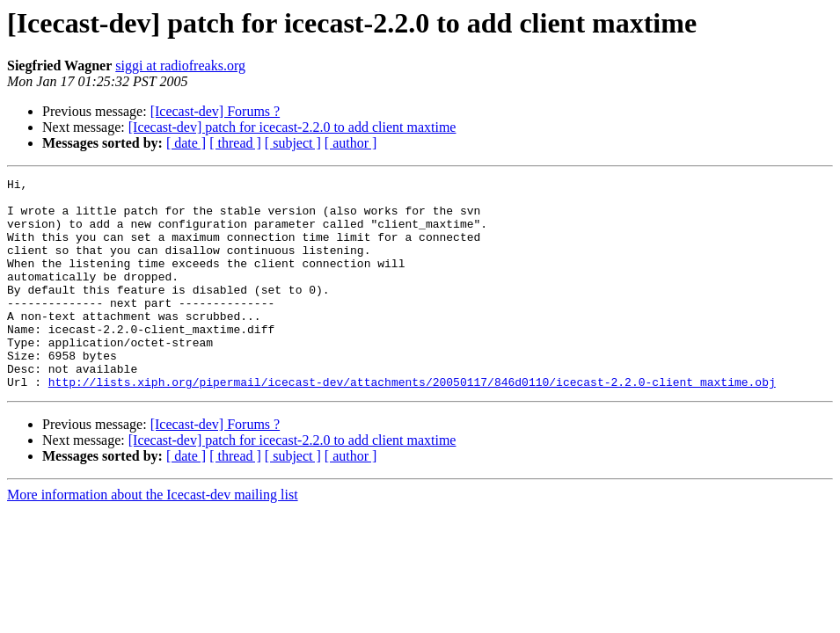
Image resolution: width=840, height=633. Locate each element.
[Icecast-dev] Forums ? (215, 111)
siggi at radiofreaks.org (180, 65)
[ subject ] (293, 143)
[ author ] (351, 143)
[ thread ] (235, 143)
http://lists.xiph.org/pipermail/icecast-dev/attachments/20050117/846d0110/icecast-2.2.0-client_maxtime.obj (412, 424)
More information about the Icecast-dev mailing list (153, 537)
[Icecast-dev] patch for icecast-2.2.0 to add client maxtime (292, 127)
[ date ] (186, 143)
